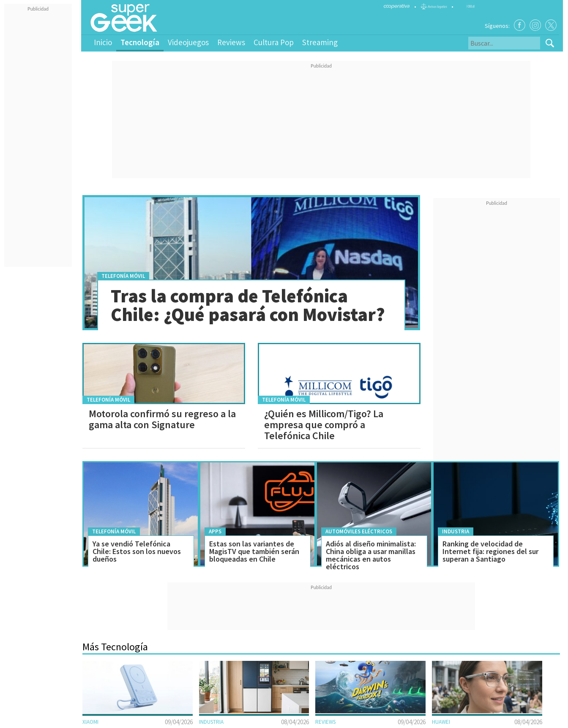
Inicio (103, 42)
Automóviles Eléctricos (359, 531)
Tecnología (140, 42)
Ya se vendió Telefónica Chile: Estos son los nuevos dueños (137, 551)
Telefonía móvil (123, 276)
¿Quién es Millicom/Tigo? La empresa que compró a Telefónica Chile (324, 425)
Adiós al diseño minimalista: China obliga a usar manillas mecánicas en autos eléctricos (371, 555)
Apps (215, 531)
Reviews (231, 42)
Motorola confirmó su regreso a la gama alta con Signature (162, 419)
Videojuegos (188, 42)
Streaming (320, 42)
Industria (456, 531)
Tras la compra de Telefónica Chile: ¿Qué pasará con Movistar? (248, 305)
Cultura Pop (274, 42)
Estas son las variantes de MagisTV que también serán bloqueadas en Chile (254, 551)
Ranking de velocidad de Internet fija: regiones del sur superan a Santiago (490, 551)
